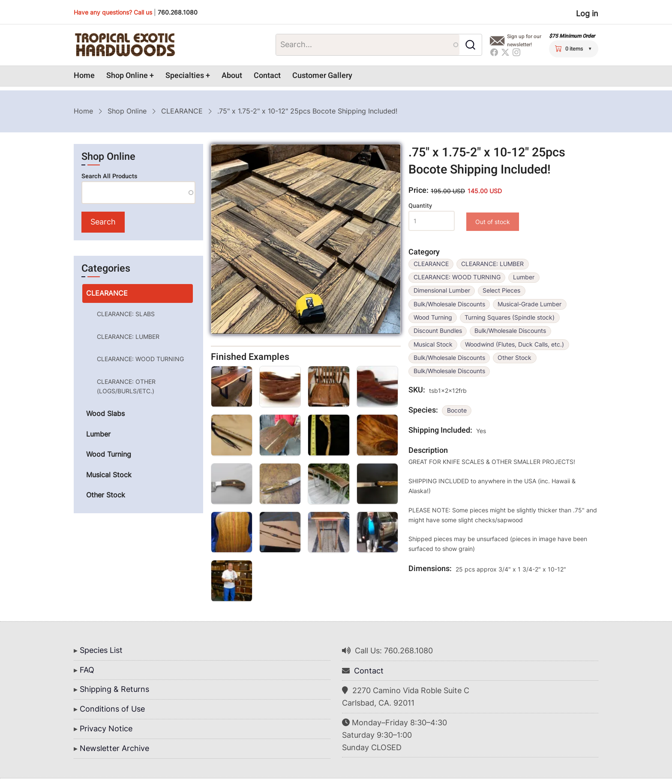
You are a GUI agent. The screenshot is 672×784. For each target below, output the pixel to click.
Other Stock (514, 358)
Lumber (524, 277)
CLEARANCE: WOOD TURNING (457, 277)
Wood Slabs (105, 413)
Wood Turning (433, 317)
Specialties (185, 76)
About (232, 76)
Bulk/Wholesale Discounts (449, 304)
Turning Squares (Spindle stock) (510, 317)
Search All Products (109, 176)
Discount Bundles (438, 331)
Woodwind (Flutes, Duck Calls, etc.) (514, 344)
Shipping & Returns (114, 689)
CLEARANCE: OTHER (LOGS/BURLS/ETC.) (126, 386)
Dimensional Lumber (442, 290)
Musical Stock (433, 344)
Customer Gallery (322, 76)
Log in (587, 13)
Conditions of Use (112, 709)
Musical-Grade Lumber (529, 304)
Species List (101, 650)
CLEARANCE (182, 111)
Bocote (457, 410)
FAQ (87, 670)
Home (84, 76)
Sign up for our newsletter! (524, 40)
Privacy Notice (106, 729)
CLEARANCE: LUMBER (492, 264)
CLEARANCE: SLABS (126, 314)
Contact (267, 76)
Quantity (420, 206)
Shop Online (127, 76)
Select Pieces (501, 290)
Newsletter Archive (114, 748)
